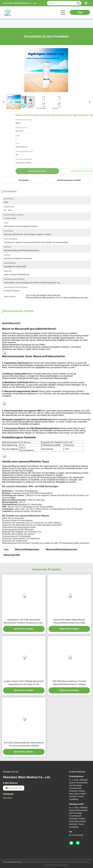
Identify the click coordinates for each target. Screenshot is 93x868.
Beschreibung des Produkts (69, 180)
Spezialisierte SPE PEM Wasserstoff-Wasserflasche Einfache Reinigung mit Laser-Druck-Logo (24, 622)
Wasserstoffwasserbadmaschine (61, 549)
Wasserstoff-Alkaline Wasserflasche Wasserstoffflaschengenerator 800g (69, 621)
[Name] (78, 3)
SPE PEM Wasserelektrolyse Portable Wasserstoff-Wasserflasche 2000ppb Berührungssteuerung (69, 683)
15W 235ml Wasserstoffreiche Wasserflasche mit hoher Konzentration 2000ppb (24, 744)
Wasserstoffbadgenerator (27, 549)
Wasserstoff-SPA (12, 555)
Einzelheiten (24, 180)
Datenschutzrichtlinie (9, 862)
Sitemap (19, 862)
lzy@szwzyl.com (14, 788)
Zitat (80, 12)
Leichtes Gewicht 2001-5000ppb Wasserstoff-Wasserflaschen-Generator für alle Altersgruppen (24, 683)
